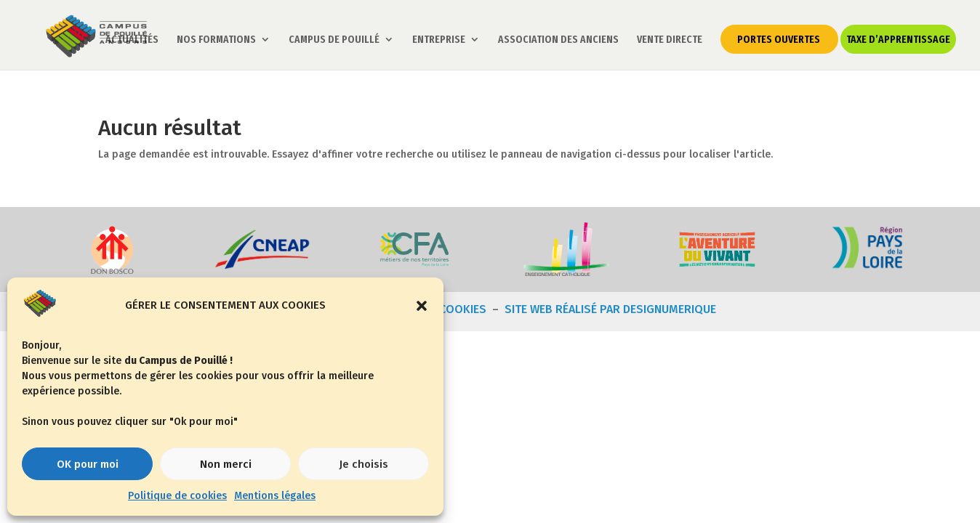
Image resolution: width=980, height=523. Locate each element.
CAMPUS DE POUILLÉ (335, 41)
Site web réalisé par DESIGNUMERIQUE (610, 309)
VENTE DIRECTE (670, 41)
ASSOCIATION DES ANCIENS (559, 41)
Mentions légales (275, 496)
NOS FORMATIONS (217, 41)
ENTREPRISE (439, 41)
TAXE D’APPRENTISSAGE (899, 40)
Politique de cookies (177, 496)
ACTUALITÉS (133, 41)
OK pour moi (88, 464)
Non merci (226, 464)
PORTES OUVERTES (779, 40)
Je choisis (364, 464)
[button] (422, 306)
